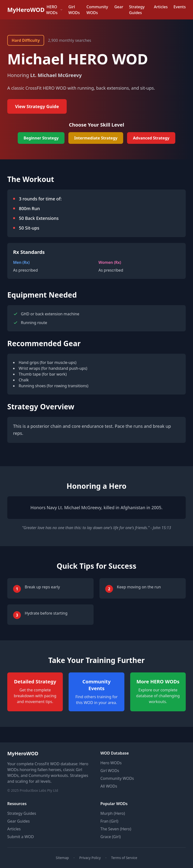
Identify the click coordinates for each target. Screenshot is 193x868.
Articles (161, 7)
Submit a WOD (21, 837)
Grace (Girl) (111, 837)
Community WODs (97, 10)
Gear (119, 7)
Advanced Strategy (151, 138)
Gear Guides (19, 821)
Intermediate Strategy (96, 138)
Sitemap (62, 858)
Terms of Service (124, 858)
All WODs (109, 786)
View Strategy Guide (37, 106)
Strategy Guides (137, 10)
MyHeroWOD (26, 10)
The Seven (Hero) (116, 829)
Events (180, 7)
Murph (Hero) (113, 813)
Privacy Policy (90, 858)
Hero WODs (111, 763)
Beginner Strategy (41, 138)
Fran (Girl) (109, 821)
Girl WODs (74, 10)
